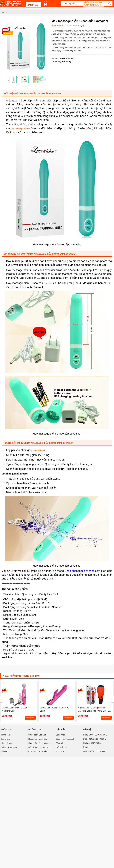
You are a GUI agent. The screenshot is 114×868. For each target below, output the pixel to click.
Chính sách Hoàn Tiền (38, 751)
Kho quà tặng (7, 743)
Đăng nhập (60, 735)
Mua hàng (30, 718)
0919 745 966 (96, 4)
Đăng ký (59, 743)
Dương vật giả (39, 450)
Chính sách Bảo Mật (37, 735)
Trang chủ (5, 735)
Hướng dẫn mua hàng (38, 739)
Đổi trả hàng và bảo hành (39, 747)
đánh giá (80, 25)
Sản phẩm (5, 739)
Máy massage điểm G (20, 129)
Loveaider (48, 283)
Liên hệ (4, 751)
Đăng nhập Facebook (65, 739)
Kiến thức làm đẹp (9, 747)
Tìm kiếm (60, 751)
